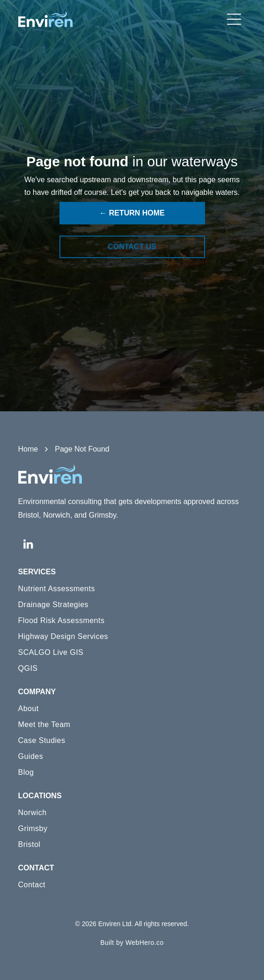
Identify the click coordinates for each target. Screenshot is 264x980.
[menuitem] (132, 589)
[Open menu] (234, 19)
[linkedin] (29, 545)
